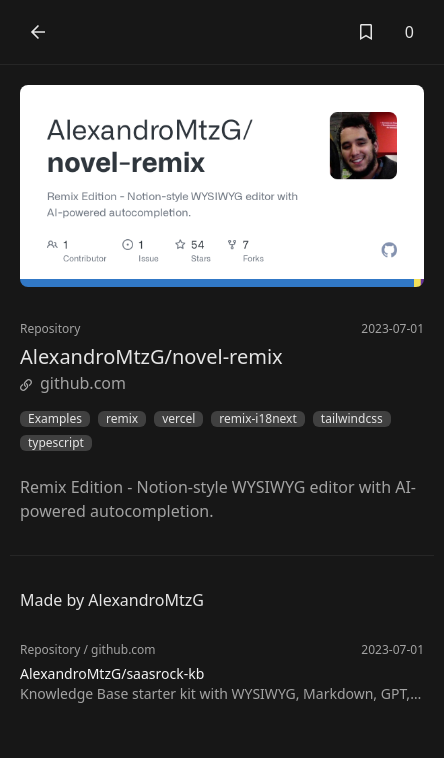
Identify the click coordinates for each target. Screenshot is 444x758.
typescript (56, 443)
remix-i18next (257, 419)
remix (122, 419)
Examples (55, 419)
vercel (178, 419)
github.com (73, 383)
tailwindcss (352, 419)
